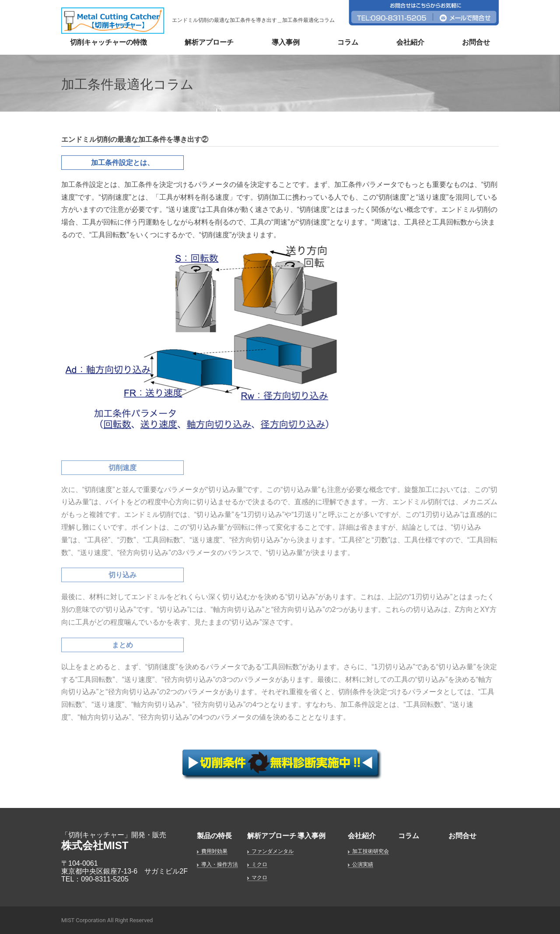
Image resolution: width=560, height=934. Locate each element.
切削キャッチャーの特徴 (108, 42)
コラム (348, 42)
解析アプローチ (209, 42)
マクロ (259, 878)
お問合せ (476, 42)
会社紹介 (410, 42)
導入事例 (286, 42)
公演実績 (363, 864)
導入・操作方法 (220, 864)
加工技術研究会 (371, 851)
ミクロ (259, 864)
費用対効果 (214, 851)
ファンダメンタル (273, 851)
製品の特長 (214, 836)
